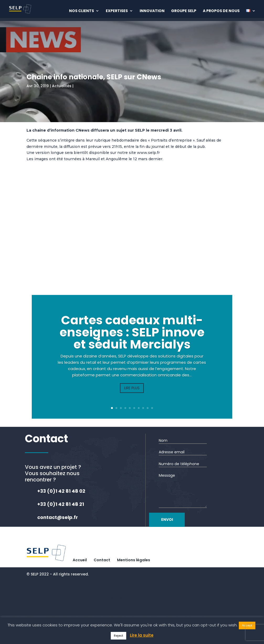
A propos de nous (221, 11)
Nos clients (81, 11)
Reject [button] (118, 636)
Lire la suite (142, 635)
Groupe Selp (184, 11)
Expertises (117, 11)
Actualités (62, 86)
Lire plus (132, 388)
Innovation (152, 11)
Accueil (80, 560)
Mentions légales (134, 560)
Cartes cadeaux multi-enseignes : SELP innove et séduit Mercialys (132, 332)
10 (152, 408)
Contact (102, 560)
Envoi (178, 520)
